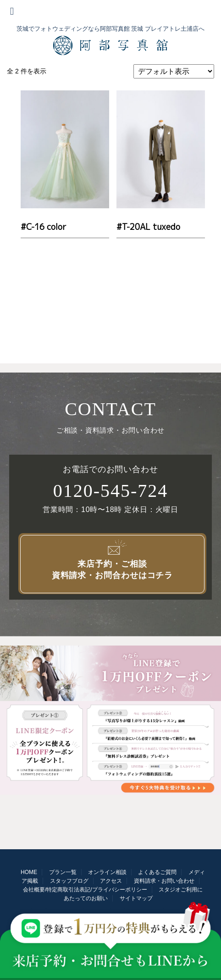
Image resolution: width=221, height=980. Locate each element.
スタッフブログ (69, 881)
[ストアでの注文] (174, 71)
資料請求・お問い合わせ (164, 881)
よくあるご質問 (157, 872)
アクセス (111, 881)
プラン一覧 (63, 872)
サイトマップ (136, 898)
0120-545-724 (111, 491)
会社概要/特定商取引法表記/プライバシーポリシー (85, 890)
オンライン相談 (107, 872)
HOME (29, 872)
